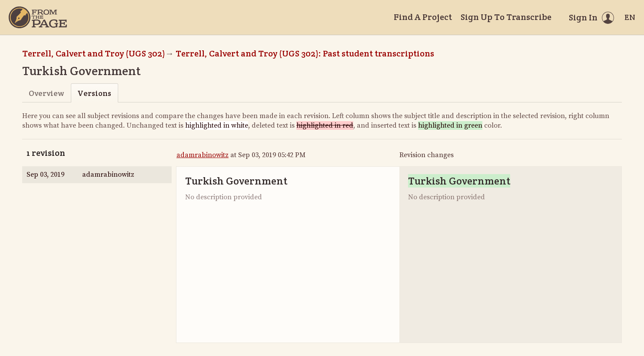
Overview (46, 93)
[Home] (38, 17)
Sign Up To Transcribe (506, 17)
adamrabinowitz (202, 155)
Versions (94, 93)
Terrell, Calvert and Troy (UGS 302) (94, 53)
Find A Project (423, 17)
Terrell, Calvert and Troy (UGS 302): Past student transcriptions (305, 53)
